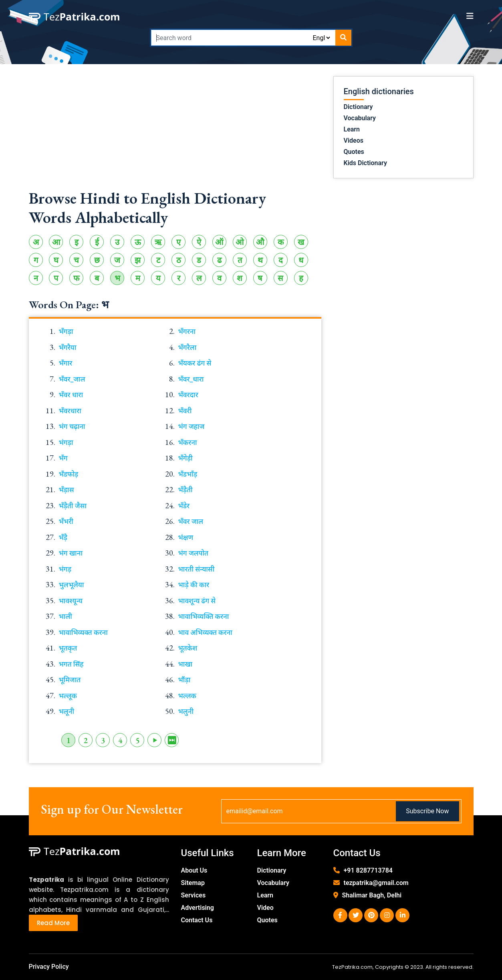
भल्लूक (68, 696)
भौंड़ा (184, 680)
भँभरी (66, 521)
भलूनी (67, 711)
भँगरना (187, 331)
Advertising (198, 908)
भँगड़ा (66, 331)
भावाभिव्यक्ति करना (204, 616)
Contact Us (197, 920)
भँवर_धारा (191, 379)
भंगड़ (65, 569)
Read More (53, 923)
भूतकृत (68, 648)
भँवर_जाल (72, 379)
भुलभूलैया (72, 585)
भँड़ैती (185, 490)
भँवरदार (188, 395)
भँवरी (185, 411)
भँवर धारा (71, 395)
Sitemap (193, 883)
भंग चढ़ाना (72, 426)
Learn (352, 129)
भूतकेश (188, 648)
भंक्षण (186, 537)
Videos (354, 140)
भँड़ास (67, 490)
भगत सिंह (71, 664)
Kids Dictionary (365, 163)
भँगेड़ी (185, 458)
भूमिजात (70, 680)
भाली (66, 616)
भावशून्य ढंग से (197, 601)
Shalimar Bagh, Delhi (372, 895)
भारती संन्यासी (197, 569)
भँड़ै (63, 537)
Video (265, 908)
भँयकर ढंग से (195, 363)
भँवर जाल (191, 521)
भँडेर (184, 506)
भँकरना (188, 443)
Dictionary (358, 107)
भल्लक (187, 696)
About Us (194, 870)
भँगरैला (187, 348)
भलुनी (186, 711)
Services (194, 895)
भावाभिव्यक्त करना (83, 632)
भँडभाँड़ (188, 474)
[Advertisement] (175, 132)
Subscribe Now (427, 811)
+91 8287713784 (368, 870)
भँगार (66, 363)
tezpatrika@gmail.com (376, 883)
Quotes (354, 152)
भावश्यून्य (71, 601)
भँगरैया (68, 348)
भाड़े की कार (194, 585)
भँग (63, 458)
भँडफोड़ (69, 474)
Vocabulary (360, 118)
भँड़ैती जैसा (73, 506)
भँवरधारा (70, 411)
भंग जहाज (192, 426)
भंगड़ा (66, 443)
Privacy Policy (49, 967)
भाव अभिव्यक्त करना (205, 632)
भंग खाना (71, 553)
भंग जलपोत (194, 553)
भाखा (185, 664)
